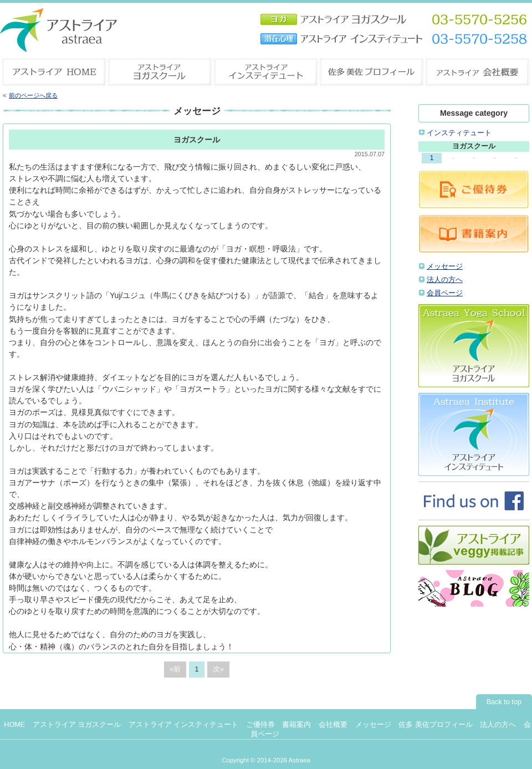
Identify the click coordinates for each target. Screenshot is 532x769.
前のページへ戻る (33, 95)
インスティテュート (459, 133)
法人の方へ (445, 280)
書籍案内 (296, 725)
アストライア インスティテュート (184, 725)
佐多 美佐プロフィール (436, 725)
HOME (14, 725)
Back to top (504, 702)
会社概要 (333, 725)
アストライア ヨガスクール (77, 725)
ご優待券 (260, 725)
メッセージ (445, 266)
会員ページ (445, 293)
